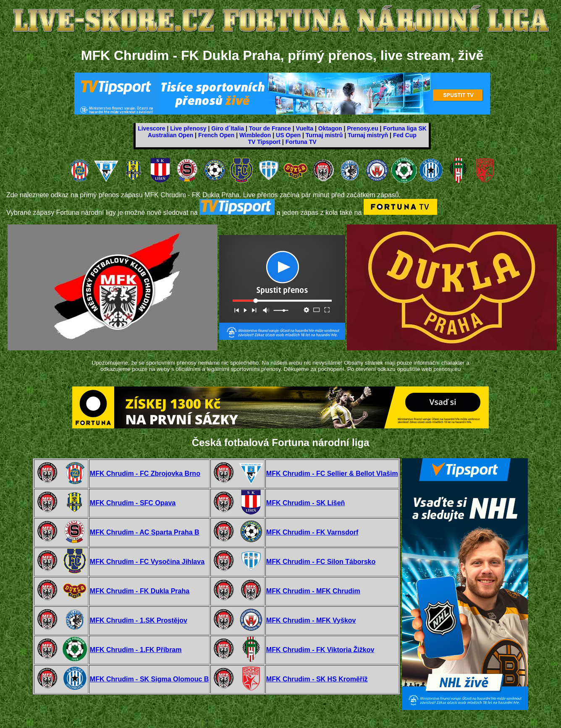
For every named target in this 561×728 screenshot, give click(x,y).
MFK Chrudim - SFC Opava (133, 503)
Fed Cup (405, 135)
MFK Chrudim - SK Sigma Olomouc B (149, 679)
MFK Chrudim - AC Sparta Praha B (145, 532)
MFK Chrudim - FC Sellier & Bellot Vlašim (332, 474)
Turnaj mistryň (368, 135)
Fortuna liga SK (405, 128)
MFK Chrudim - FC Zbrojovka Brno (145, 474)
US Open (288, 135)
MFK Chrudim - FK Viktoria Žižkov (320, 650)
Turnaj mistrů (324, 135)
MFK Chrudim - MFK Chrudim (313, 591)
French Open (216, 135)
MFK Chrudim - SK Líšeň (306, 503)
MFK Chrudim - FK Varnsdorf (312, 532)
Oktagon (330, 128)
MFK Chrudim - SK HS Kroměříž (317, 679)
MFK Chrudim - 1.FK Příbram (136, 650)
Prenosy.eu (362, 128)
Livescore (151, 128)
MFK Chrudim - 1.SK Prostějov (139, 620)
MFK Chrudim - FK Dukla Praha (140, 591)
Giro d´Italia (228, 128)
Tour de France (270, 128)
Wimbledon (255, 135)
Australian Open (170, 135)
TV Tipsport (264, 142)
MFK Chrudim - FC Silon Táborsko (321, 562)
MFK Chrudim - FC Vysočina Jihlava (147, 562)
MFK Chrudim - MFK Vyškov (311, 620)
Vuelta (305, 128)
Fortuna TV (301, 142)
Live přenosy (188, 128)
